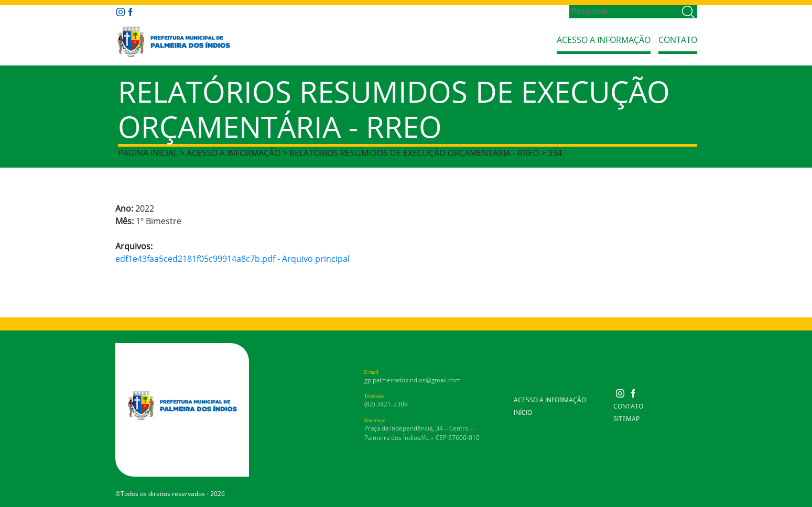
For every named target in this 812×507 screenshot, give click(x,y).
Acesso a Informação (604, 40)
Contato (678, 40)
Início (523, 412)
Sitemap (626, 419)
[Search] (625, 12)
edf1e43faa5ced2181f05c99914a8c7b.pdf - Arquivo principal (232, 259)
